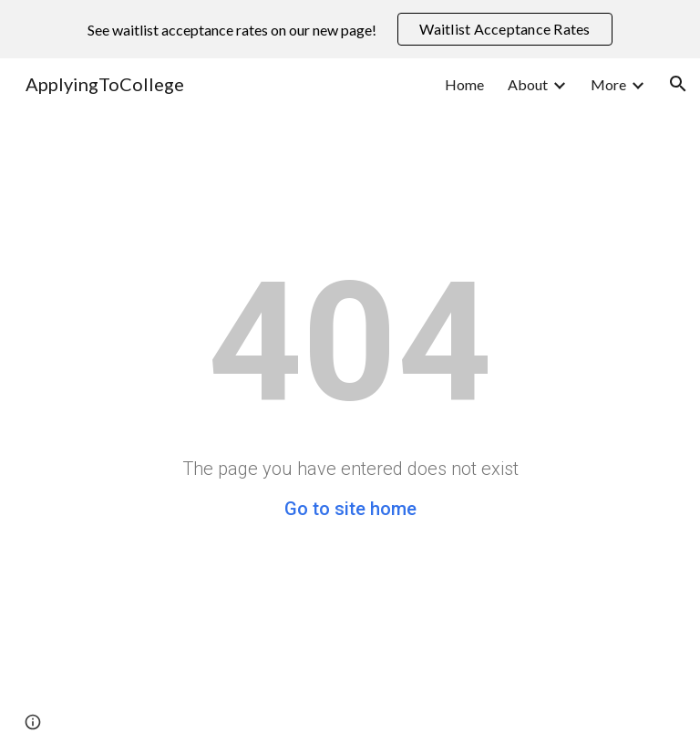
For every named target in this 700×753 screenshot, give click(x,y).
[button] (678, 84)
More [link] (608, 84)
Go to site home (350, 509)
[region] (350, 29)
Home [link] (464, 84)
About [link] (528, 84)
